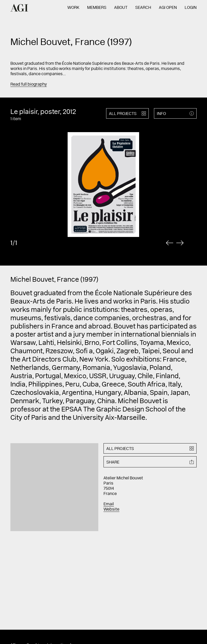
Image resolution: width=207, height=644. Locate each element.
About (121, 8)
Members (97, 8)
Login (191, 8)
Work (73, 8)
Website (111, 510)
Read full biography (29, 85)
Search (143, 8)
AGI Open (168, 8)
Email (109, 504)
